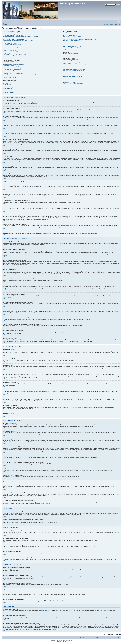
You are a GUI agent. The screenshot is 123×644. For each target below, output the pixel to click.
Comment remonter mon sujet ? (9, 77)
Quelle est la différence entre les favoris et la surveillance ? (75, 69)
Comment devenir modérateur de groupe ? (72, 38)
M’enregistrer (111, 24)
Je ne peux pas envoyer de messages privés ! (72, 46)
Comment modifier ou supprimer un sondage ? (12, 68)
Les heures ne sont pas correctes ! (10, 50)
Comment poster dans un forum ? (10, 62)
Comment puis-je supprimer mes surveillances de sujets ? (75, 72)
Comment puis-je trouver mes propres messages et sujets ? (75, 65)
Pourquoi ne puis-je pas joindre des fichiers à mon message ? (15, 71)
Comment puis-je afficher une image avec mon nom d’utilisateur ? (16, 54)
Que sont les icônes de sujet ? (9, 92)
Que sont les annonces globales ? (10, 87)
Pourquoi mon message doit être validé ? (11, 76)
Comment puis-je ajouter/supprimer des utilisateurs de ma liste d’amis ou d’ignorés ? (80, 55)
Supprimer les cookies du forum (93, 638)
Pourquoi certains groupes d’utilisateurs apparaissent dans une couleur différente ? (80, 39)
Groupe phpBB (48, 611)
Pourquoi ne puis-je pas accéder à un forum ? (12, 69)
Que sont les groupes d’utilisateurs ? (70, 35)
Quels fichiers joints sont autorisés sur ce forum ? (73, 76)
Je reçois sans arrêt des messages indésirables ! (73, 48)
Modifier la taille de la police (119, 22)
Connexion (118, 24)
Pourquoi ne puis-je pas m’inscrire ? (10, 43)
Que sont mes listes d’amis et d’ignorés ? (71, 54)
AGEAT (6, 24)
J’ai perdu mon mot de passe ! (9, 38)
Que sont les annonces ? (8, 88)
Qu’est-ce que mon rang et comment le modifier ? (13, 56)
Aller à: (105, 634)
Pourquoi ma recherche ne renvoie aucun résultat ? (73, 61)
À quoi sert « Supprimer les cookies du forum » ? (13, 45)
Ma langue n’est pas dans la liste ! (10, 53)
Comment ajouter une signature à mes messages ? (13, 64)
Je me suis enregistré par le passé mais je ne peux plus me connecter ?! (18, 41)
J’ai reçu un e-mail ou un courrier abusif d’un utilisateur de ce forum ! (77, 49)
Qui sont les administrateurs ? (69, 33)
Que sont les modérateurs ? (69, 34)
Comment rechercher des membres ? (70, 63)
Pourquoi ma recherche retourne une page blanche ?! (74, 62)
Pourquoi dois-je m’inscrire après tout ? (11, 34)
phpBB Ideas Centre (71, 617)
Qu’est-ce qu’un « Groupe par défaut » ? (71, 41)
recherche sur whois (88, 625)
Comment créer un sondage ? (9, 65)
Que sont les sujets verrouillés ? (9, 91)
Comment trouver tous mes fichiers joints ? (72, 78)
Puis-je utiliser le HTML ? (8, 83)
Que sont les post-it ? (7, 90)
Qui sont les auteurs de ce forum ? (70, 82)
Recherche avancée (116, 6)
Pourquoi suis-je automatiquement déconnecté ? (13, 35)
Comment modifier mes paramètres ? (10, 49)
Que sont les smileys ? (7, 84)
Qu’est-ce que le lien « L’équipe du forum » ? (72, 42)
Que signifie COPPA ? (7, 42)
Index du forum (7, 22)
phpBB (58, 640)
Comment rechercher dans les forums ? (71, 59)
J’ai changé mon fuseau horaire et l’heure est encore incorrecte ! (16, 52)
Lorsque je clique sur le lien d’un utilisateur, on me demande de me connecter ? (20, 57)
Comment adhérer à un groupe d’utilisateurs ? (72, 37)
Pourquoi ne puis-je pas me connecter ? (11, 33)
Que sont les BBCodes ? (8, 82)
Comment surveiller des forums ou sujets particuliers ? (74, 71)
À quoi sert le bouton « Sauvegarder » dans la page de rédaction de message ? (19, 75)
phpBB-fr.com (64, 641)
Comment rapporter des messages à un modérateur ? (14, 73)
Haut (5, 105)
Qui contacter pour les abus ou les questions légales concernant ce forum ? (78, 85)
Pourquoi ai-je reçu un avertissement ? (11, 72)
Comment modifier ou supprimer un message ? (12, 63)
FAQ (106, 24)
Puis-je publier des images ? (8, 86)
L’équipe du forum (82, 638)
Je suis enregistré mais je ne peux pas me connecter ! (14, 39)
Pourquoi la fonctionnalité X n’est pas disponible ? (73, 84)
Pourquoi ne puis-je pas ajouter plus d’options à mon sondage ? (16, 67)
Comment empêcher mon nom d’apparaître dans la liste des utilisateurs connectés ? (20, 37)
